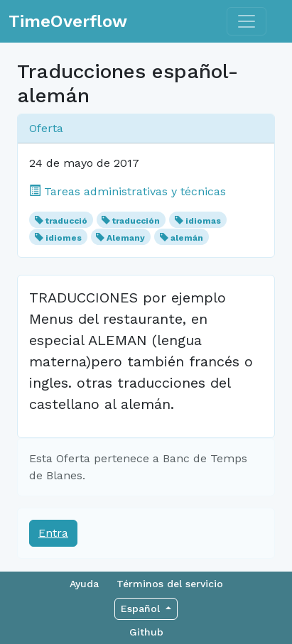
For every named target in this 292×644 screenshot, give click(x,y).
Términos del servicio (170, 584)
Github (146, 632)
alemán (187, 238)
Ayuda (84, 584)
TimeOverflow (68, 21)
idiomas (203, 221)
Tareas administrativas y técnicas (128, 191)
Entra (53, 533)
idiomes (64, 238)
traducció (66, 221)
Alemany (126, 238)
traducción (136, 221)
